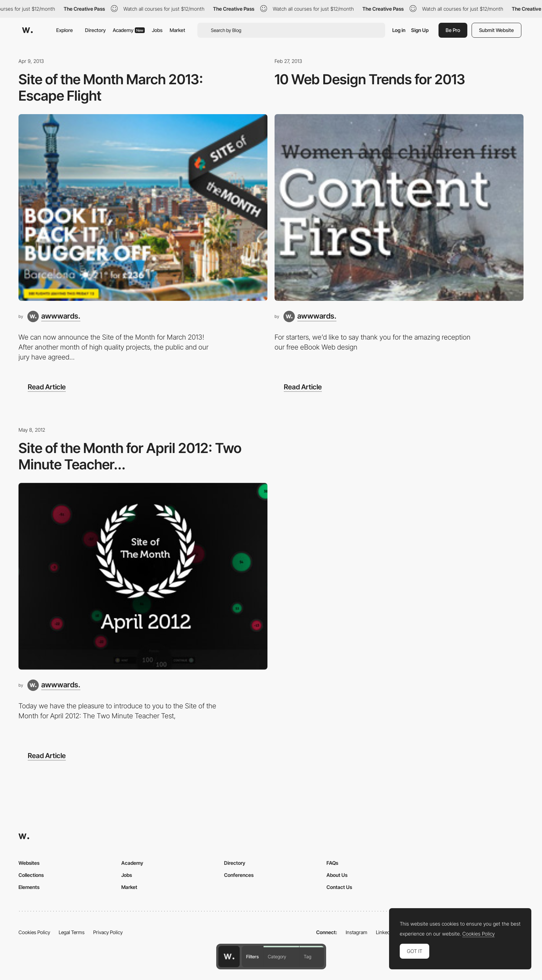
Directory (95, 30)
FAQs (332, 863)
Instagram (357, 932)
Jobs (157, 30)
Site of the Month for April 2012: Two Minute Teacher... (130, 456)
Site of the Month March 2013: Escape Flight (111, 87)
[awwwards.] (54, 316)
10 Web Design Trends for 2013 (370, 79)
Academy (129, 30)
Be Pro (453, 30)
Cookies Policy (34, 932)
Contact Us (339, 887)
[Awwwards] (27, 30)
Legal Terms (72, 932)
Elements (29, 887)
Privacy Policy (108, 932)
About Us (337, 875)
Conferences (239, 875)
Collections (31, 875)
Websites (29, 863)
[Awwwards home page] (229, 957)
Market (177, 30)
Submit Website (496, 30)
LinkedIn (385, 932)
